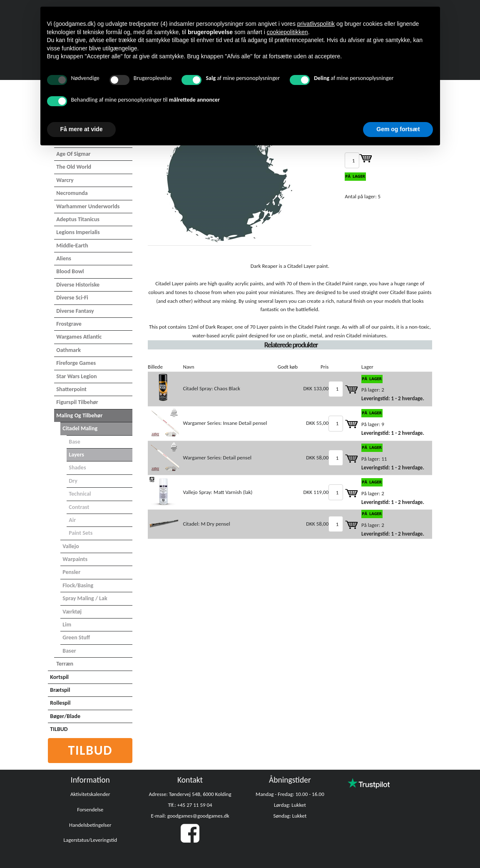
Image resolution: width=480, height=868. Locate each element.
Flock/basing (78, 585)
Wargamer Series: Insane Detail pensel (225, 423)
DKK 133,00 (316, 388)
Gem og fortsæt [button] (398, 129)
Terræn (65, 664)
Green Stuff (76, 637)
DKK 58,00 (317, 458)
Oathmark (68, 350)
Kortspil (59, 677)
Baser (69, 651)
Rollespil (60, 703)
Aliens (64, 258)
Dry (73, 481)
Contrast (79, 507)
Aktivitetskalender (90, 794)
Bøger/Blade (65, 716)
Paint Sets (81, 533)
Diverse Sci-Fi (72, 298)
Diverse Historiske (78, 285)
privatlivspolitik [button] (316, 24)
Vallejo (71, 546)
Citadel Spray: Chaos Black (211, 388)
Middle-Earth (72, 246)
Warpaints (75, 559)
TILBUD (59, 729)
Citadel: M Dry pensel (206, 524)
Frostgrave (69, 324)
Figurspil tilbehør (77, 402)
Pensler (71, 572)
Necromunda (72, 193)
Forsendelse (90, 809)
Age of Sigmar (73, 154)
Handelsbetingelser (90, 825)
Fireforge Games (76, 363)
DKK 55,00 (317, 423)
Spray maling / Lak (85, 598)
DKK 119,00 (316, 492)
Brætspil (60, 690)
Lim (67, 625)
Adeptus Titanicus (78, 219)
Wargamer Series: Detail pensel (217, 458)
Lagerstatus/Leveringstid (90, 840)
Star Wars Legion (76, 376)
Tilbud (91, 750)
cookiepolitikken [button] (287, 32)
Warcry (65, 180)
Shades (77, 468)
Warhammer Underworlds (88, 206)
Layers (76, 455)
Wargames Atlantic (79, 337)
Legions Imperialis (78, 232)
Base (74, 442)
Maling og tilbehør (79, 415)
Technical (80, 494)
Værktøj (72, 612)
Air (72, 520)
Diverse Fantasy (75, 311)
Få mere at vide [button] (82, 129)
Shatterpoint (71, 389)
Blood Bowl (70, 271)
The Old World (74, 167)
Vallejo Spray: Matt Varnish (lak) (218, 492)
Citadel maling (80, 428)
